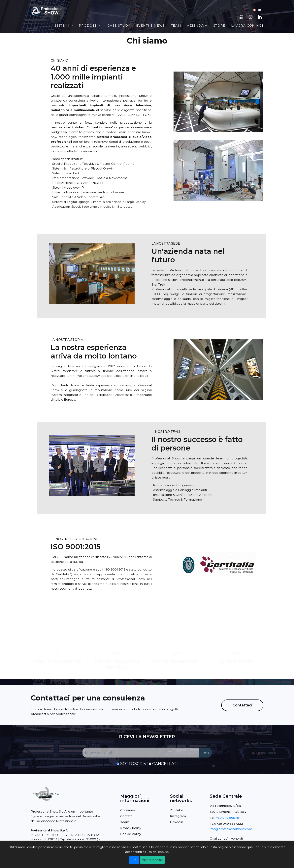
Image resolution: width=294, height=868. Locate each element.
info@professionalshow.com (231, 829)
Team (176, 26)
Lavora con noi (247, 26)
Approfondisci (152, 860)
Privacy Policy (131, 828)
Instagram (178, 816)
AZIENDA (195, 26)
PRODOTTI (89, 26)
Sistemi (62, 26)
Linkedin (177, 822)
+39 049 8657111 (228, 818)
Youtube (177, 810)
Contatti (126, 816)
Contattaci (242, 705)
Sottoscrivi (134, 764)
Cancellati (165, 764)
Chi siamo (128, 810)
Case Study (119, 26)
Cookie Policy (131, 834)
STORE (219, 26)
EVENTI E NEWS (151, 26)
